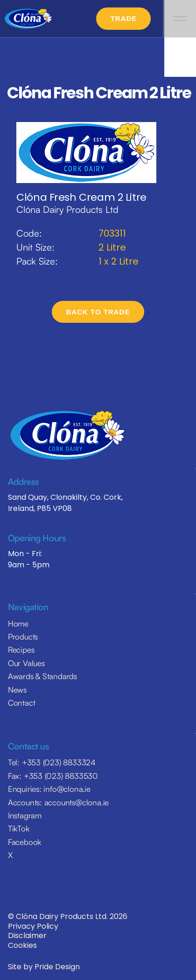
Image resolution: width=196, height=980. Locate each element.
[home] (28, 19)
